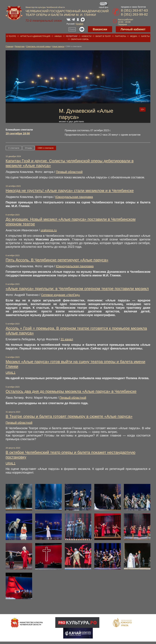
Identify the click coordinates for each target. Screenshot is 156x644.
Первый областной (69, 172)
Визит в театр (103, 36)
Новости (87, 36)
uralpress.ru (49, 230)
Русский (71, 24)
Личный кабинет (133, 29)
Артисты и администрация (35, 36)
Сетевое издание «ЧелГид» (61, 295)
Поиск (72, 29)
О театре (11, 36)
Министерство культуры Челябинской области (45, 7)
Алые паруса (58, 46)
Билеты (146, 36)
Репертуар (72, 36)
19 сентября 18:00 (18, 134)
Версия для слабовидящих (82, 29)
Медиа (134, 36)
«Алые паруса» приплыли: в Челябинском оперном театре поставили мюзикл (77, 289)
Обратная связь (80, 39)
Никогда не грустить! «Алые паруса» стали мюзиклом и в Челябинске (70, 191)
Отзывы (28, 148)
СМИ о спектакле (46, 148)
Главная (9, 46)
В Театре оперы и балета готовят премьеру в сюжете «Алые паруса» (69, 416)
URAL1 (11, 373)
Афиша (58, 36)
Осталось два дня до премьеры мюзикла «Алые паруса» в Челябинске (71, 391)
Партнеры (120, 36)
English (80, 24)
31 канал (67, 339)
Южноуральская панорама (74, 197)
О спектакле (14, 148)
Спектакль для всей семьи (38, 46)
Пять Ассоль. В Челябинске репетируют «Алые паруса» (57, 260)
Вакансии (100, 29)
